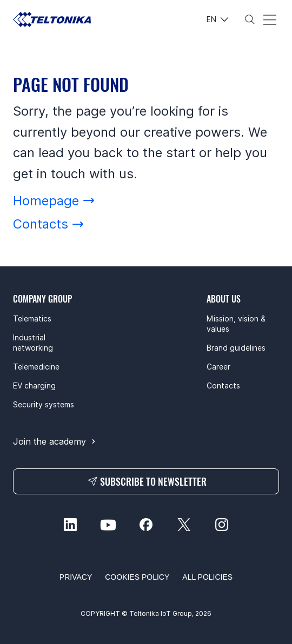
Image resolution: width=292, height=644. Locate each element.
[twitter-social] (184, 525)
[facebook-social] (146, 525)
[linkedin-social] (70, 525)
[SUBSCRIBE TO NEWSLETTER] (146, 481)
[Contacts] (49, 224)
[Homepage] (54, 201)
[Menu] (270, 20)
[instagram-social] (222, 525)
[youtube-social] (108, 525)
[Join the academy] (55, 441)
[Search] (250, 19)
